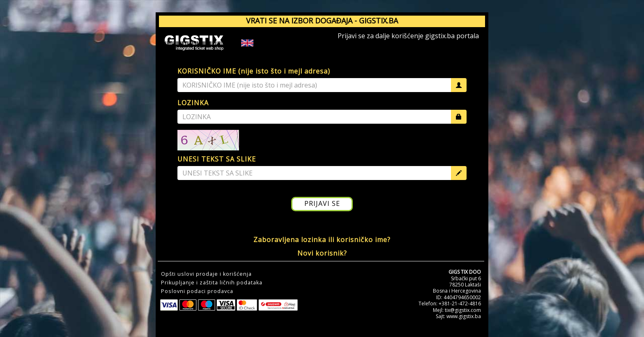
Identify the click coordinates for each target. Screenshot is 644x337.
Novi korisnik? (322, 253)
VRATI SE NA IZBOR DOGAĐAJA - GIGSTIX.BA (322, 21)
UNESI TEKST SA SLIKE (217, 159)
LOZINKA (193, 103)
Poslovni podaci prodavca (197, 291)
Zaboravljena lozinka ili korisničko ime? (322, 240)
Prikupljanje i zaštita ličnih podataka (212, 283)
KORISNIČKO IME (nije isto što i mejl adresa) (254, 71)
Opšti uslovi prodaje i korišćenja (206, 274)
